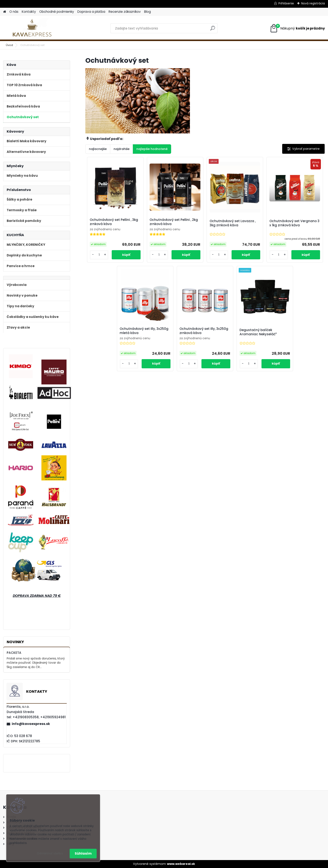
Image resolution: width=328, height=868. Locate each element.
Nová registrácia (313, 3)
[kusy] (99, 255)
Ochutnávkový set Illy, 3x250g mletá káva (144, 331)
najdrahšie (122, 149)
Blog (147, 12)
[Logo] (32, 28)
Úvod (9, 45)
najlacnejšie (98, 149)
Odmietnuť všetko (50, 853)
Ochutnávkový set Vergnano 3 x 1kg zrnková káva (294, 223)
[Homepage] (5, 12)
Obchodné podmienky (57, 12)
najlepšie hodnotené (152, 149)
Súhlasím (83, 853)
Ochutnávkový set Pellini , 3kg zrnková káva (114, 222)
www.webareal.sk (181, 864)
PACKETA (14, 653)
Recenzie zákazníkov (125, 12)
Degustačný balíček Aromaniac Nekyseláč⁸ (258, 332)
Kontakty (29, 12)
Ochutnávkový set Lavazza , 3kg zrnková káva (233, 223)
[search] (213, 30)
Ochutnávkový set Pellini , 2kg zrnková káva (174, 222)
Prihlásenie (286, 3)
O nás (14, 12)
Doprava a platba (91, 12)
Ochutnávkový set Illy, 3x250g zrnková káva (204, 331)
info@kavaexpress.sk (31, 724)
